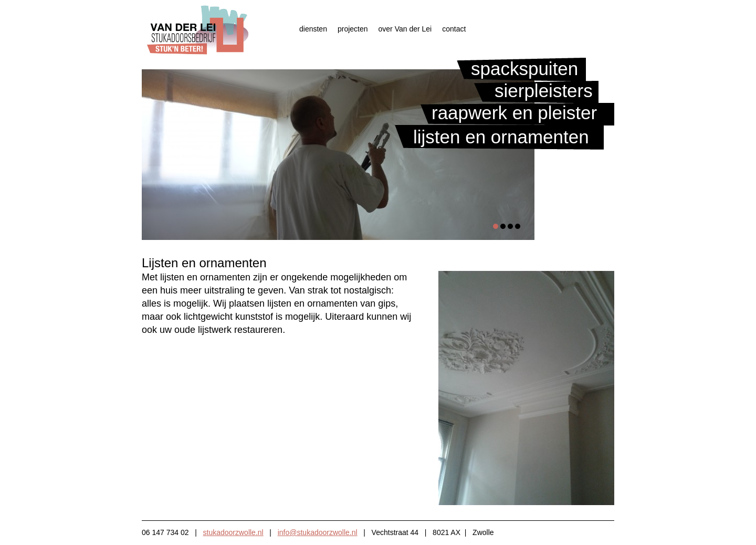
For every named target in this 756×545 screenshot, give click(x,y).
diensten (313, 29)
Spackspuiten (524, 69)
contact (454, 29)
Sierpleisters (544, 91)
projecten (353, 29)
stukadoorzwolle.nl (233, 532)
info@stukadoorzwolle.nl (318, 532)
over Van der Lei (405, 29)
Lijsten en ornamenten (501, 137)
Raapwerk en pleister (514, 113)
